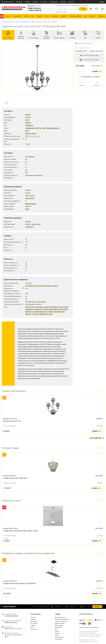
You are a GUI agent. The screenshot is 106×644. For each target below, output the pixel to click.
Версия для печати (85, 44)
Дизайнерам (54, 2)
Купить (97, 71)
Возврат (27, 2)
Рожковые (39, 307)
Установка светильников (62, 619)
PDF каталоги (59, 639)
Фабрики (33, 619)
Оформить (97, 607)
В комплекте (54, 307)
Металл (28, 133)
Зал (26, 286)
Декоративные (40, 312)
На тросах (45, 309)
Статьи (57, 635)
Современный (30, 128)
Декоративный (31, 204)
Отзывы (35, 2)
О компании (36, 614)
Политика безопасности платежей (89, 627)
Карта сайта (34, 629)
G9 (26, 170)
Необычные (30, 312)
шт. (83, 607)
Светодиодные (31, 302)
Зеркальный (30, 198)
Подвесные (25, 22)
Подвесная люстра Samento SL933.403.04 (19, 583)
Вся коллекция (97, 438)
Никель (28, 224)
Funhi (27, 120)
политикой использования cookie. (90, 636)
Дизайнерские (60, 312)
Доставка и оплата (8, 2)
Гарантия (19, 2)
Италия (28, 115)
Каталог (2, 16)
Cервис (58, 614)
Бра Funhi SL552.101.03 (12, 421)
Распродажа (34, 623)
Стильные (36, 314)
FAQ (56, 629)
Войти (102, 2)
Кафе (44, 286)
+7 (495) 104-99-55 (41, 10)
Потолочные (30, 307)
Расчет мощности (34, 136)
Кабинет (31, 286)
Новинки (33, 625)
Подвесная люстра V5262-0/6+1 (16, 478)
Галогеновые (30, 157)
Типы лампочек (59, 637)
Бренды (63, 2)
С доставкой (64, 307)
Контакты (71, 2)
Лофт (44, 128)
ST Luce (28, 117)
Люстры (18, 22)
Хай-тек (39, 128)
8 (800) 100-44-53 (40, 8)
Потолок (28, 283)
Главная (5, 22)
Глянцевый (29, 227)
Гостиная (39, 286)
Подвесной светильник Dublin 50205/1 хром (21, 531)
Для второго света (46, 314)
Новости (57, 633)
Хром (27, 131)
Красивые (38, 309)
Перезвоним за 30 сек (63, 6)
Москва (38, 6)
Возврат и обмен (60, 623)
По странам (34, 621)
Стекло (34, 133)
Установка (44, 2)
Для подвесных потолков (59, 309)
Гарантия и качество (61, 621)
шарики (46, 307)
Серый (32, 196)
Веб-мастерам (59, 625)
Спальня (55, 286)
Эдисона (28, 314)
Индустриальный (53, 128)
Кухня (49, 286)
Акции (32, 627)
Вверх (27, 209)
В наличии (50, 312)
